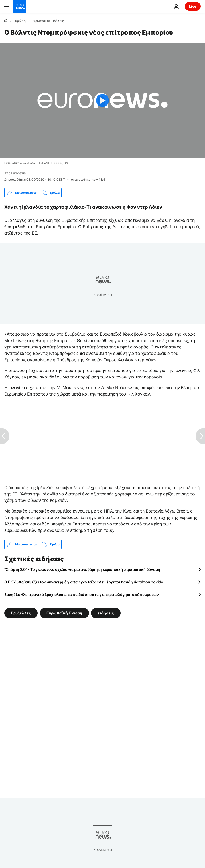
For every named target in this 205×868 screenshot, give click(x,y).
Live (193, 6)
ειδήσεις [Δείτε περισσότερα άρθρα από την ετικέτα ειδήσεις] (106, 613)
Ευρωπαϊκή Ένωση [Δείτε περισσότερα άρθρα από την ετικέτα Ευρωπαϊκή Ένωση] (64, 613)
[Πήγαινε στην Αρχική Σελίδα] (19, 6)
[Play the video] (102, 100)
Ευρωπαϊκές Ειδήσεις (48, 21)
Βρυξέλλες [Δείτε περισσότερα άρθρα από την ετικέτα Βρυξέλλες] (21, 613)
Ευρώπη (19, 21)
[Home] (6, 21)
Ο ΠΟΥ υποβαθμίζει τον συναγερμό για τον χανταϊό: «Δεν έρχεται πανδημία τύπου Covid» (84, 582)
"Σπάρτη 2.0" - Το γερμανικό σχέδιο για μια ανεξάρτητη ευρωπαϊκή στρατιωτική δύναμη (82, 569)
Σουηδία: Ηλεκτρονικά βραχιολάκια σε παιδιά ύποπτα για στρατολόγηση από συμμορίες (82, 594)
